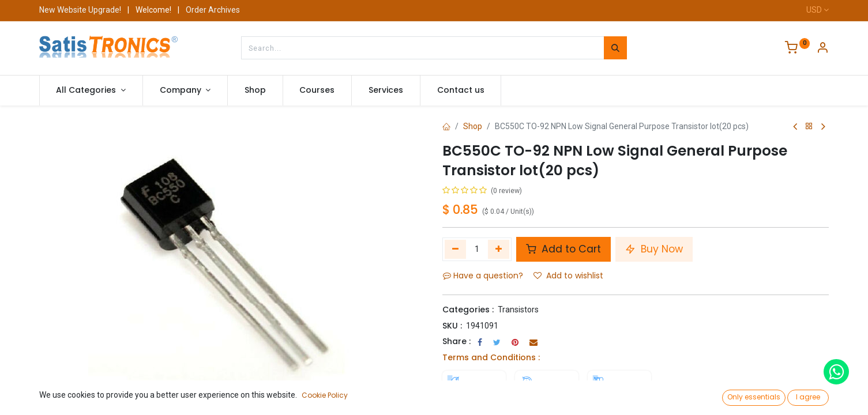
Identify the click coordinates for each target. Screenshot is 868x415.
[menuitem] (255, 90)
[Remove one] (455, 249)
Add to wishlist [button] (568, 276)
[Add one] (499, 249)
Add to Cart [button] (563, 249)
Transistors (518, 310)
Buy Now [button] (654, 249)
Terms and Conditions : (491, 357)
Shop (473, 126)
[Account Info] (822, 49)
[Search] (615, 48)
